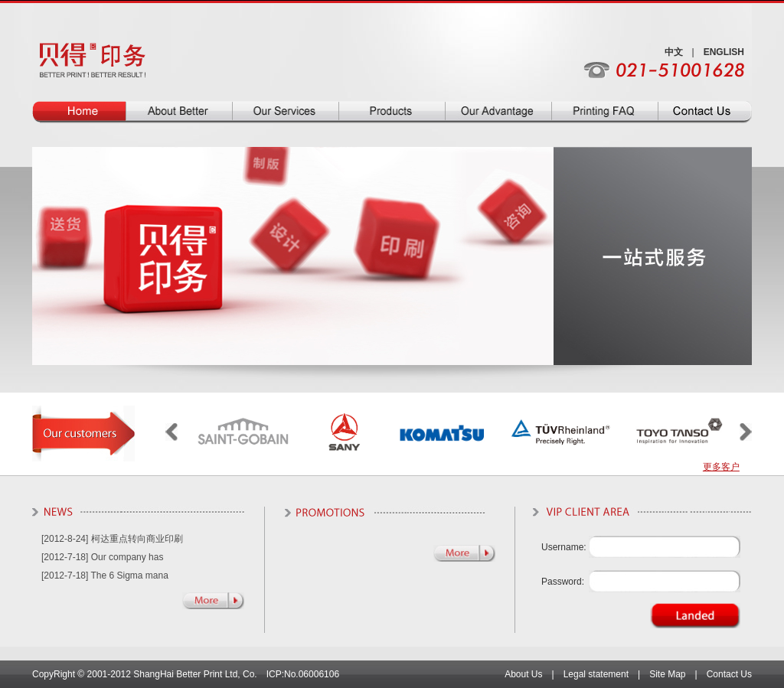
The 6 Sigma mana (130, 576)
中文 (674, 52)
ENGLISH (724, 52)
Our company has (127, 557)
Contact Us (729, 674)
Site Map (667, 674)
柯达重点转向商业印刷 (137, 539)
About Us (523, 674)
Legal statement (596, 674)
